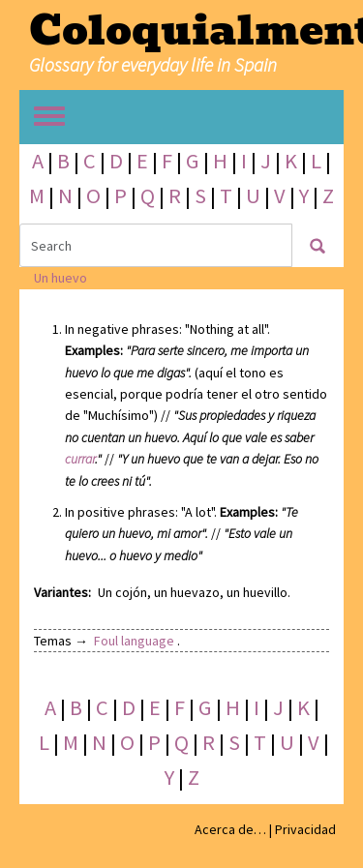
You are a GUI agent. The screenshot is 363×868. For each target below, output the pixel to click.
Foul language (134, 641)
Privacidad (305, 829)
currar (80, 459)
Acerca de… (230, 829)
